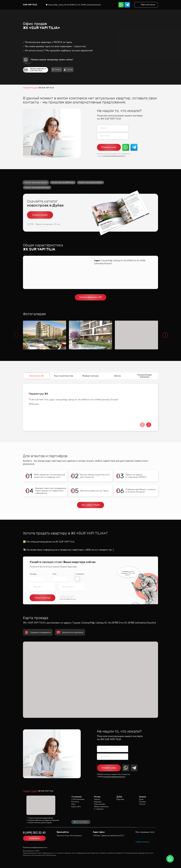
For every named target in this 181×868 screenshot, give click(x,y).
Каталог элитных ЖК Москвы (63, 182)
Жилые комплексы (101, 807)
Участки (142, 804)
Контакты (75, 802)
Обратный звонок (146, 5)
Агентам (68, 70)
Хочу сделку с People (91, 505)
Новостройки (100, 804)
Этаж (54, 574)
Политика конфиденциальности (35, 848)
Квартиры (98, 802)
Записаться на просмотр (70, 633)
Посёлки (142, 802)
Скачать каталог (40, 215)
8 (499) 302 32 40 (34, 833)
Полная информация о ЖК (91, 297)
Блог (73, 804)
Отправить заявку (109, 147)
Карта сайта (76, 807)
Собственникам (78, 799)
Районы (97, 799)
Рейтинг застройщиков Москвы (37, 187)
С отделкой (79, 574)
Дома (141, 799)
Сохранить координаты (38, 633)
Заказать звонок (34, 838)
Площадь (33, 574)
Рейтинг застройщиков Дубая (90, 182)
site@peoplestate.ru (143, 842)
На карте (57, 70)
